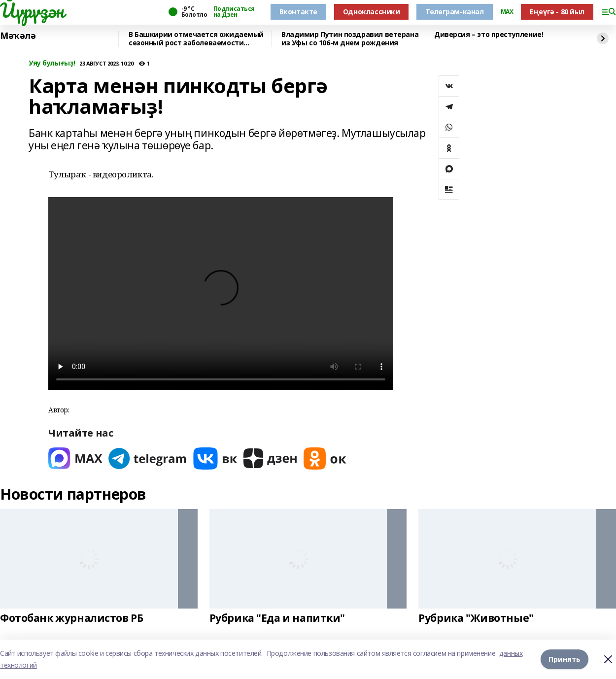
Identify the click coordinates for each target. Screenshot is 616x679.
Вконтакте (298, 12)
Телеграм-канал (454, 12)
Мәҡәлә (18, 36)
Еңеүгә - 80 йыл (557, 12)
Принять (565, 659)
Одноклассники (372, 12)
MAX (507, 12)
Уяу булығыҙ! (52, 63)
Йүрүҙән (32, 10)
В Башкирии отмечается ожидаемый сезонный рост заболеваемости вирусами (196, 39)
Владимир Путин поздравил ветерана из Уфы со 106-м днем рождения (350, 39)
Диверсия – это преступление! (489, 35)
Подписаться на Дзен (234, 12)
